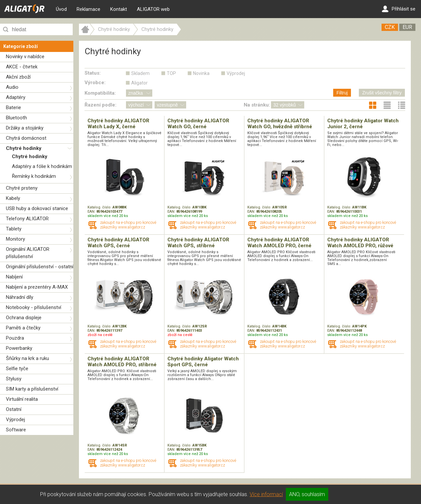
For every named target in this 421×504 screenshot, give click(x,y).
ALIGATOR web (153, 9)
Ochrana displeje (24, 318)
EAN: (92, 212)
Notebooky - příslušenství (34, 307)
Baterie (13, 108)
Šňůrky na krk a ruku (27, 358)
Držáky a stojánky (25, 128)
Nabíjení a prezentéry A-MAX (37, 287)
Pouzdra (15, 338)
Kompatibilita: (100, 93)
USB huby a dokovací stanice (37, 208)
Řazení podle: (100, 105)
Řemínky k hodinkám (34, 176)
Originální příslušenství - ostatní (40, 267)
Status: (93, 73)
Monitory (15, 239)
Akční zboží (18, 77)
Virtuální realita (22, 399)
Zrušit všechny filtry (382, 93)
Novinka (201, 73)
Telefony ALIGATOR (27, 219)
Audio (12, 87)
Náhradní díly (20, 297)
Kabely (13, 198)
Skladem (140, 73)
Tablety (14, 229)
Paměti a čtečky (23, 328)
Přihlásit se (399, 9)
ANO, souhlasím (307, 494)
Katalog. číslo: (100, 207)
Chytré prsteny (22, 188)
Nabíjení (14, 277)
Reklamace (88, 9)
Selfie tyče (17, 369)
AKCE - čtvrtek (22, 67)
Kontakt (119, 9)
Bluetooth (16, 118)
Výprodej (15, 420)
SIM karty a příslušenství (32, 389)
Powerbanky (19, 348)
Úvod (61, 9)
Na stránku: (257, 105)
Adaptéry (16, 97)
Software (16, 430)
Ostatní (14, 409)
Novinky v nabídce (25, 57)
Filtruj (342, 93)
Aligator (139, 83)
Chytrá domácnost (26, 138)
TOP (171, 73)
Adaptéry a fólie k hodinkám (42, 166)
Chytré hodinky (24, 148)
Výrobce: (95, 83)
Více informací (266, 494)
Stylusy (14, 379)
